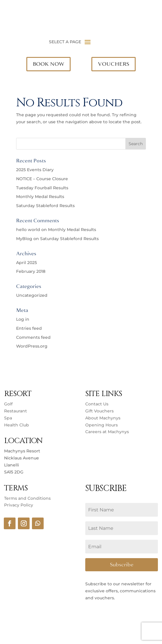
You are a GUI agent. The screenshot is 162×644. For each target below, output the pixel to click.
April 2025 (27, 263)
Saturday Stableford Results (45, 206)
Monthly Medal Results (40, 197)
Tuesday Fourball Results (42, 188)
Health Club (17, 425)
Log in (23, 319)
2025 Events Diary (35, 170)
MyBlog (24, 239)
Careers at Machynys (108, 432)
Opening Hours (102, 425)
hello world (28, 230)
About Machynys (103, 418)
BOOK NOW (48, 64)
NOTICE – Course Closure (42, 179)
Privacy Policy (19, 505)
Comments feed (33, 337)
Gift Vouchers (99, 411)
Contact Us (97, 404)
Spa (8, 418)
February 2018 (31, 271)
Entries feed (29, 328)
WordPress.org (32, 346)
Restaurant (16, 411)
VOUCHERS (114, 64)
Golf (8, 404)
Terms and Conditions (27, 498)
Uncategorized (32, 295)
